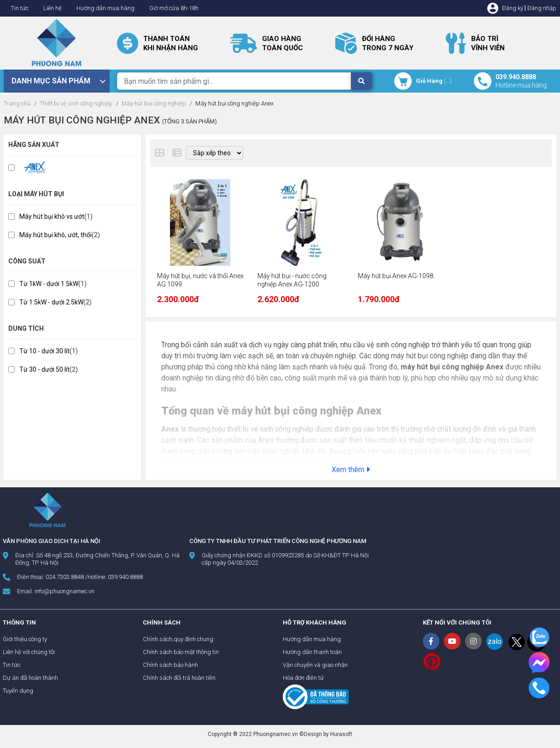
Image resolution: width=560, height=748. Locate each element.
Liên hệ (52, 8)
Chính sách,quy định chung (178, 639)
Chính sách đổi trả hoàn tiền (179, 678)
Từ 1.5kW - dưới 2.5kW (51, 302)
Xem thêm (351, 470)
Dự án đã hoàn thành (30, 678)
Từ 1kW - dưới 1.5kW (49, 284)
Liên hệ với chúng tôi (29, 652)
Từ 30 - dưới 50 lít (44, 369)
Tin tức (20, 8)
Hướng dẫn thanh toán (312, 652)
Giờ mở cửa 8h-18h (174, 8)
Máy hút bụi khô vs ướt (52, 216)
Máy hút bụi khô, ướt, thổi (55, 235)
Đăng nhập (542, 8)
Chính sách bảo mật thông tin (181, 652)
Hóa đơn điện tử (303, 678)
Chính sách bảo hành (170, 665)
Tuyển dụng (18, 691)
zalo (495, 641)
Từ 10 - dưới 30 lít (44, 351)
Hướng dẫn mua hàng (105, 8)
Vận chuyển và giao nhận (315, 665)
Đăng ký (513, 8)
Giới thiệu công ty (25, 639)
